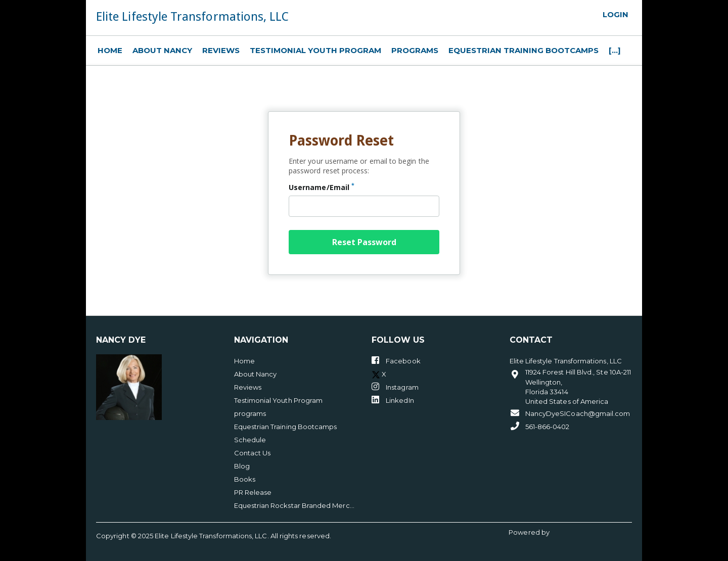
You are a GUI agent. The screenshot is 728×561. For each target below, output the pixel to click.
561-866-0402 (540, 426)
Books (245, 479)
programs (415, 51)
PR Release (253, 492)
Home (110, 51)
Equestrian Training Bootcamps (524, 51)
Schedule (250, 440)
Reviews (221, 51)
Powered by (530, 532)
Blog (242, 466)
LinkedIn (393, 400)
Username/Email (322, 187)
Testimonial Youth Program (315, 51)
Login (616, 15)
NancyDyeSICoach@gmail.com (570, 413)
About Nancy (162, 51)
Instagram (395, 387)
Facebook (396, 360)
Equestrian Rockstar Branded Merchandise (295, 505)
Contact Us (253, 453)
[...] (615, 51)
